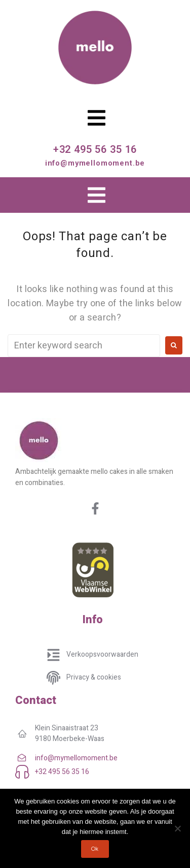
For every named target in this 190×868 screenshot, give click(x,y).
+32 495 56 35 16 (95, 149)
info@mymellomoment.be (95, 163)
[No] (177, 828)
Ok (95, 849)
